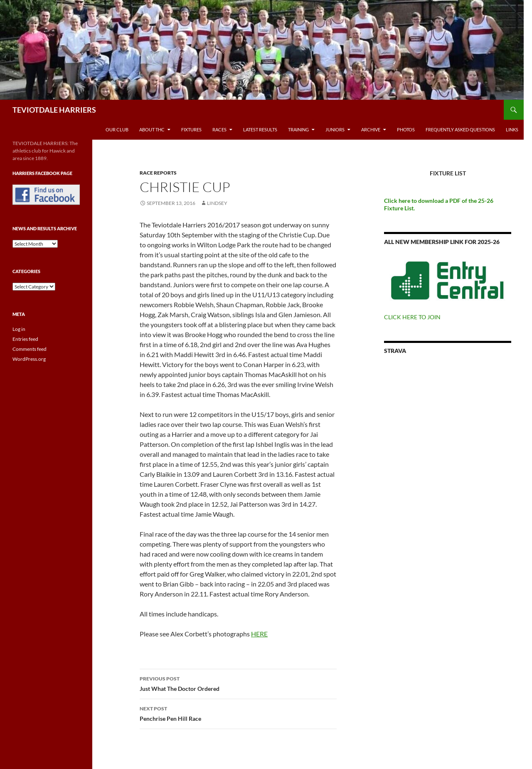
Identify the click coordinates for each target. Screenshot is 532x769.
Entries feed (25, 339)
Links (512, 129)
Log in (19, 329)
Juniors (335, 129)
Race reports (158, 173)
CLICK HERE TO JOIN (412, 317)
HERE (259, 634)
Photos (406, 129)
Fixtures (191, 129)
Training (298, 129)
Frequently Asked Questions (460, 129)
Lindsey (217, 203)
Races (219, 129)
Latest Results (260, 129)
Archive (371, 129)
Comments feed (30, 349)
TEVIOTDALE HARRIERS (54, 110)
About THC (152, 129)
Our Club (117, 129)
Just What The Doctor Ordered (238, 683)
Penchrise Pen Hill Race (238, 713)
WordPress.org (29, 359)
